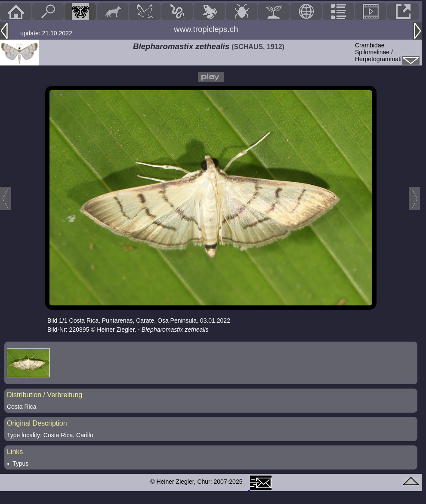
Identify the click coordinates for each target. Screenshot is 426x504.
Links (15, 452)
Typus (20, 464)
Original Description (37, 423)
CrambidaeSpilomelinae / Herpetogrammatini (381, 52)
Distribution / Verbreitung (45, 395)
